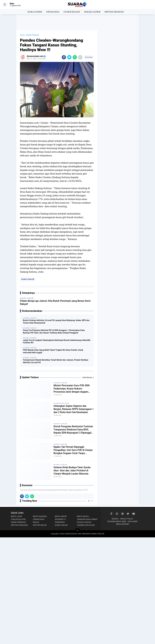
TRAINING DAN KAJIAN (86, 525)
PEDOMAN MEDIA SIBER (117, 522)
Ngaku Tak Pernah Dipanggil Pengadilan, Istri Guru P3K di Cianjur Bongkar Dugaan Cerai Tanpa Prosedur (73, 450)
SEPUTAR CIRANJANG (114, 12)
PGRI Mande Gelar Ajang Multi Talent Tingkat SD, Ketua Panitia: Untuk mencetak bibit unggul (53, 351)
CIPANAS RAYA (53, 12)
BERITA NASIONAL (40, 516)
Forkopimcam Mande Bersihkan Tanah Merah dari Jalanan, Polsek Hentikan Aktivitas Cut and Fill (56, 361)
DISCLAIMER (133, 522)
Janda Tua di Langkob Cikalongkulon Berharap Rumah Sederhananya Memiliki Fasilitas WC (57, 341)
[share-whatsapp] (75, 57)
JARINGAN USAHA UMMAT (87, 519)
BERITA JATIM (16, 516)
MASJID (36, 522)
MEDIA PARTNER (122, 524)
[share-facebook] (64, 57)
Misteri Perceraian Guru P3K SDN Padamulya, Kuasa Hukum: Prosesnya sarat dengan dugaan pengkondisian (72, 389)
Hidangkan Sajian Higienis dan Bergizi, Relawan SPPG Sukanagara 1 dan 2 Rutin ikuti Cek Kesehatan (74, 409)
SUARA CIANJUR (35, 12)
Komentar (89, 57)
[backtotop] (77, 531)
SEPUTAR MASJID (40, 525)
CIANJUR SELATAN (72, 12)
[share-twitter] (69, 57)
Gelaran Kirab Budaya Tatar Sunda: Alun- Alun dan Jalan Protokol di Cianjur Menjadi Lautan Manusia (72, 470)
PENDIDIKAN (60, 522)
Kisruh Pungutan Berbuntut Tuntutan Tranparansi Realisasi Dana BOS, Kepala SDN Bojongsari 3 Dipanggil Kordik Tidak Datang (73, 430)
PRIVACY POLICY (127, 519)
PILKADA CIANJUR (92, 12)
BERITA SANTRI (61, 516)
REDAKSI (115, 519)
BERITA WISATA (83, 516)
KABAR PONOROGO (18, 522)
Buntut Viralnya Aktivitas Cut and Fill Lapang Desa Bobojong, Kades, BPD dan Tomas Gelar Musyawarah (56, 322)
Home (22, 35)
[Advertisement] (77, 22)
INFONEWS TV (60, 519)
